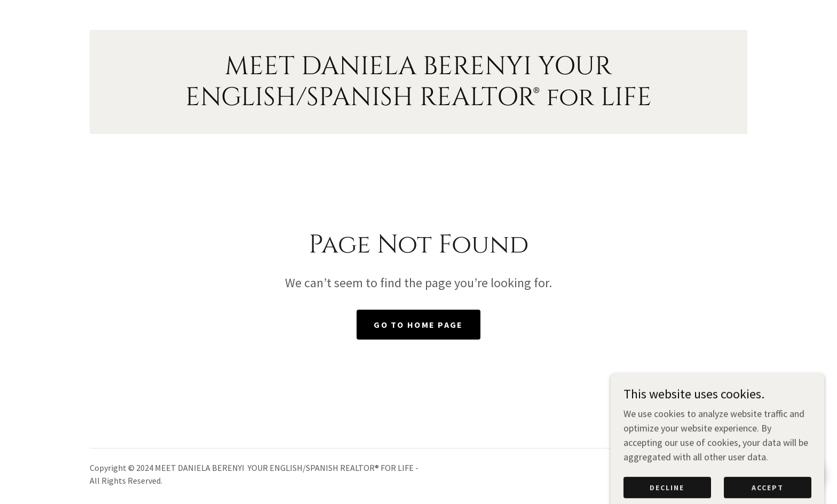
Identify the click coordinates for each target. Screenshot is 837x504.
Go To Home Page (418, 325)
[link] (418, 102)
